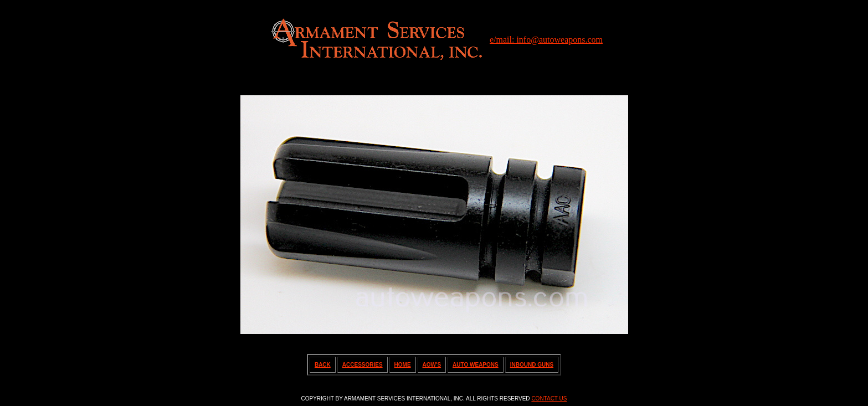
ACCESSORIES (363, 365)
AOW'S (432, 365)
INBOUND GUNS (532, 365)
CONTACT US (549, 399)
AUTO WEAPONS (476, 365)
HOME (403, 365)
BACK (323, 365)
